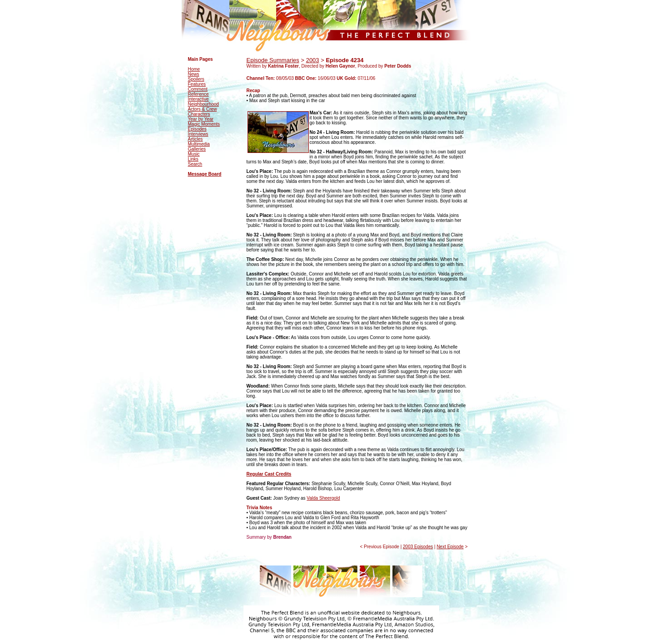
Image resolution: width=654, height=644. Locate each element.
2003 (313, 60)
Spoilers (196, 79)
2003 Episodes (418, 547)
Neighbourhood (203, 104)
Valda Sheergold (323, 498)
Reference (198, 94)
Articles (196, 139)
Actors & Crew (203, 109)
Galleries (197, 149)
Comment (198, 89)
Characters (199, 114)
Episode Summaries (273, 60)
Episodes (197, 129)
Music (194, 154)
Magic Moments (204, 124)
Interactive (198, 99)
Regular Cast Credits (269, 474)
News (194, 74)
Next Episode (450, 547)
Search (195, 164)
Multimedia (199, 144)
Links (193, 159)
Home (194, 69)
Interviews (198, 134)
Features (197, 84)
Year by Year (201, 119)
